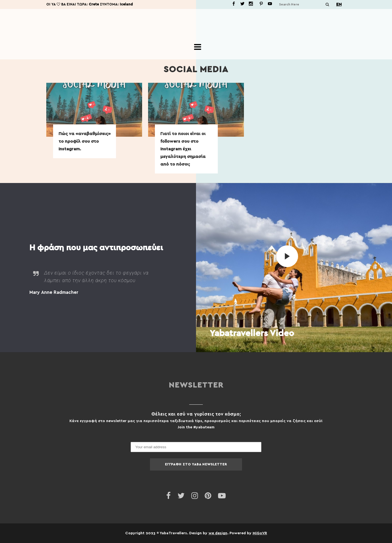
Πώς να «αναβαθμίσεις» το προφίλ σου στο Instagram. (85, 141)
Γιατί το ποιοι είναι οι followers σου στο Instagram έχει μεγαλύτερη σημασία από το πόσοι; (183, 149)
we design (218, 533)
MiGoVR (260, 533)
